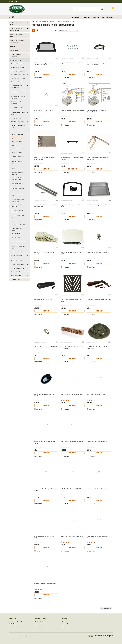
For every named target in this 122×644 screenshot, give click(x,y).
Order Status (39, 624)
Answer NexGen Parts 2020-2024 (17, 173)
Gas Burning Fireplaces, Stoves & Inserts (17, 29)
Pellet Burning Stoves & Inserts (17, 35)
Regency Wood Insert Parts (18, 268)
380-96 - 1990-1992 (17, 142)
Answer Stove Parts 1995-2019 (18, 168)
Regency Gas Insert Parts (18, 261)
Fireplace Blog (86, 17)
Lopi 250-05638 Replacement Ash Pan (99, 205)
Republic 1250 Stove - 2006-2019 (19, 242)
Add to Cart (46, 74)
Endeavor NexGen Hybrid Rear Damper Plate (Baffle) (96, 111)
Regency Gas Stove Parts (18, 265)
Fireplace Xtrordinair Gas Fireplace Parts (18, 86)
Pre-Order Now (73, 169)
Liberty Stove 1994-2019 (18, 221)
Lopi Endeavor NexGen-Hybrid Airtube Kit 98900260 (46, 206)
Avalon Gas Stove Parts (17, 64)
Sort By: (55, 30)
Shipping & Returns (108, 17)
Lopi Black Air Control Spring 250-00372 (45, 442)
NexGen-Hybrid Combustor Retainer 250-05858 (72, 158)
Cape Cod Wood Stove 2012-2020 (17, 184)
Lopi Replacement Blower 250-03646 (72, 441)
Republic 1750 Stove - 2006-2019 (19, 247)
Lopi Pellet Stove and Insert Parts (18, 126)
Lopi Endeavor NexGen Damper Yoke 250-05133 (98, 158)
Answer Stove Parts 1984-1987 (18, 157)
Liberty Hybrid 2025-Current (17, 229)
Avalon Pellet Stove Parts (18, 67)
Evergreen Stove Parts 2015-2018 (17, 206)
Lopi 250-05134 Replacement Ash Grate (71, 300)
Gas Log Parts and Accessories (16, 103)
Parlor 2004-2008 (16, 234)
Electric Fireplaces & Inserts (16, 24)
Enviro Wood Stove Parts (18, 82)
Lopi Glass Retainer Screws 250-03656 (72, 63)
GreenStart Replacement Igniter (97, 394)
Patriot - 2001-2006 (17, 237)
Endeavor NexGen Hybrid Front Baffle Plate (72, 111)
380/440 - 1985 (16, 145)
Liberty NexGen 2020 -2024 (19, 225)
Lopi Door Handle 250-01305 (43, 300)
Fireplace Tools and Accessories (15, 55)
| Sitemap (31, 636)
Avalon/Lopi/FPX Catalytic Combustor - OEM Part (46, 490)
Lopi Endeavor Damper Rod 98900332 (99, 441)
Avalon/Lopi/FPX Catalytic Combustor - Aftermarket (72, 348)
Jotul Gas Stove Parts (17, 118)
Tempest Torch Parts (17, 275)
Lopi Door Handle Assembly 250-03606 (99, 300)
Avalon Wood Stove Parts (18, 75)
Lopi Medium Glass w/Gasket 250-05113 (71, 253)
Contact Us (75, 17)
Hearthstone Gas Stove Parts (17, 108)
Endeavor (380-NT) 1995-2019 (18, 189)
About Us (96, 17)
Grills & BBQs (14, 50)
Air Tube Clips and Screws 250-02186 (46, 347)
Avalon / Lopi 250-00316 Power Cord (72, 536)
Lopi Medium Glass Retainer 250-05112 (71, 206)
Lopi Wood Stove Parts (17, 138)
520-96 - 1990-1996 (17, 153)
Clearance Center (15, 279)
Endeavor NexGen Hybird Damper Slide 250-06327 (45, 158)
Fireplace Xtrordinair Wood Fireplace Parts (18, 92)
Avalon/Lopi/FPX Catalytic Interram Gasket (45, 253)
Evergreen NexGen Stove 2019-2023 (18, 211)
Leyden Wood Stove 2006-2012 (18, 217)
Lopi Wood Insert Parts (17, 134)
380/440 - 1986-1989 (17, 149)
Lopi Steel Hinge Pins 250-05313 (44, 110)
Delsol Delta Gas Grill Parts (18, 78)
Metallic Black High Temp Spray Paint (46, 583)
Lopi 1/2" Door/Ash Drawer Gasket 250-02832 (98, 348)
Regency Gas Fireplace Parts (17, 256)
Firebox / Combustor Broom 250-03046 (45, 537)
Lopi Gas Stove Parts (17, 131)
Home (33, 22)
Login (37, 622)
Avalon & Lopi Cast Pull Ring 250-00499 (44, 395)
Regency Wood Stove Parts (18, 272)
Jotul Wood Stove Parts (17, 122)
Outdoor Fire (14, 46)
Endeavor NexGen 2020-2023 (18, 195)
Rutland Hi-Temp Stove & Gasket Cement (97, 537)
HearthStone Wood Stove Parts (18, 114)
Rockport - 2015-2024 (17, 252)
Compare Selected (106, 608)
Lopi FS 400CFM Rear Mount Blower (72, 394)
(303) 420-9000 (13, 1)
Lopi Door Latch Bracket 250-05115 (98, 252)
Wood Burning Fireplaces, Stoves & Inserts (17, 41)
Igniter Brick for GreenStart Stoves (98, 489)
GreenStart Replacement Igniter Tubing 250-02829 (97, 64)
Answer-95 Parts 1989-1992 (18, 162)
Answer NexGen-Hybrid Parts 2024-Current (18, 179)
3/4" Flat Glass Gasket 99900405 (71, 489)
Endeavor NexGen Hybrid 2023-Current (18, 200)
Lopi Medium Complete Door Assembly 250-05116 (43, 64)
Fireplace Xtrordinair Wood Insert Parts (18, 97)
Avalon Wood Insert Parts (18, 71)
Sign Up (42, 622)
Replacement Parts (15, 60)
